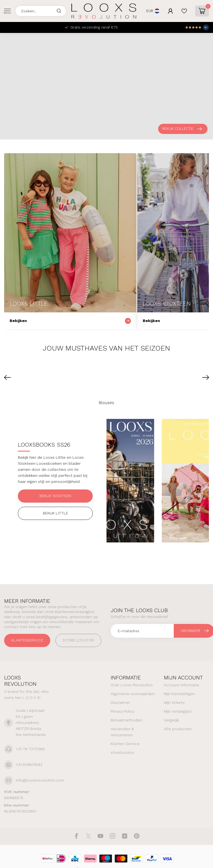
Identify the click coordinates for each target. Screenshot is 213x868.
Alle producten (178, 729)
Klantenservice (27, 640)
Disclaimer (120, 702)
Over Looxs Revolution (132, 685)
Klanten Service (125, 744)
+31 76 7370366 (30, 749)
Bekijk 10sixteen (55, 496)
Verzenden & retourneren (122, 732)
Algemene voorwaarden (133, 694)
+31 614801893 (29, 765)
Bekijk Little (55, 513)
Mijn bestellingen (179, 694)
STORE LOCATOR (78, 640)
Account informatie (182, 685)
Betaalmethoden (126, 720)
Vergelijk (171, 720)
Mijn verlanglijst (178, 711)
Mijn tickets (174, 702)
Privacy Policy (123, 711)
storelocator (122, 752)
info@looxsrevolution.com (40, 780)
